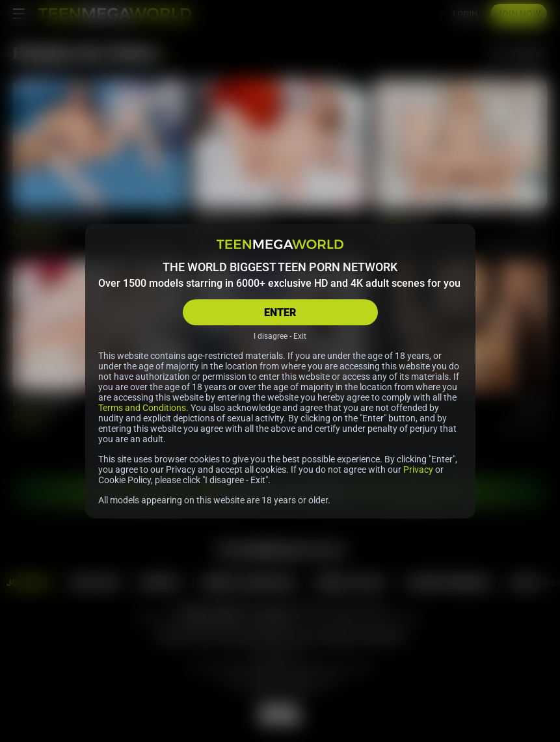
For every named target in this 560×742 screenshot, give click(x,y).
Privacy (418, 470)
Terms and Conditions (142, 408)
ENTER (280, 312)
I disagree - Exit (280, 336)
